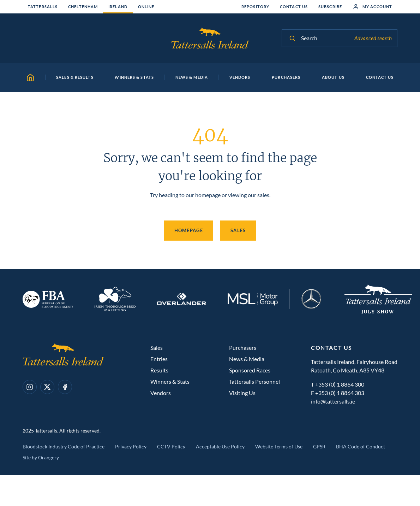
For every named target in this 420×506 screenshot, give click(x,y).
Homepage (189, 230)
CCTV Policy (171, 446)
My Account (372, 7)
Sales (238, 230)
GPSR (319, 446)
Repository (255, 7)
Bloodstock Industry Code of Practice (64, 446)
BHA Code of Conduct (361, 446)
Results (159, 370)
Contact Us (294, 7)
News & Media (247, 359)
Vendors (161, 393)
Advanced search (373, 38)
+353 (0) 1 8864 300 (340, 384)
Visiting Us (242, 393)
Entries (159, 359)
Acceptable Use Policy (220, 446)
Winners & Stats (170, 381)
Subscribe (330, 7)
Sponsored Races (250, 370)
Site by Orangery (41, 457)
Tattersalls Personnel (254, 381)
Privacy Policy (131, 446)
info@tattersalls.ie (333, 401)
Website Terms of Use (279, 446)
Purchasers (243, 348)
